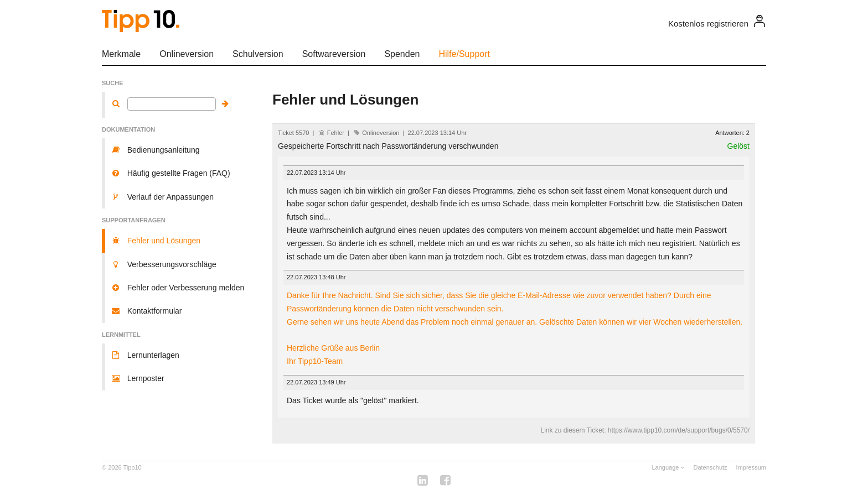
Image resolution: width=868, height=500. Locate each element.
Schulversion (258, 54)
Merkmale (121, 54)
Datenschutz (710, 467)
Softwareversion (334, 54)
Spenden (402, 54)
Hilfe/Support (464, 54)
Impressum (751, 467)
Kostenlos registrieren (708, 24)
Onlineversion (187, 54)
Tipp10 (133, 467)
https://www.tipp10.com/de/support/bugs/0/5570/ (679, 430)
